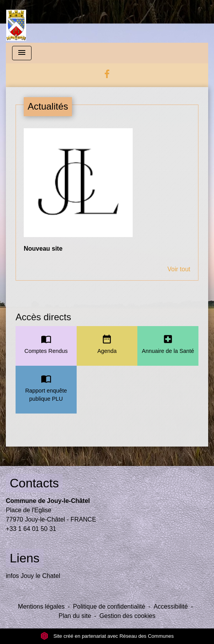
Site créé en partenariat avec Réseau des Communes (107, 636)
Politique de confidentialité (109, 606)
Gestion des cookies (127, 616)
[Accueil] (16, 21)
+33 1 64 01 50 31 (31, 529)
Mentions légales (41, 606)
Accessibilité (171, 606)
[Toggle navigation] (22, 53)
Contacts (34, 483)
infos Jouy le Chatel (33, 576)
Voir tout (179, 269)
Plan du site (75, 616)
